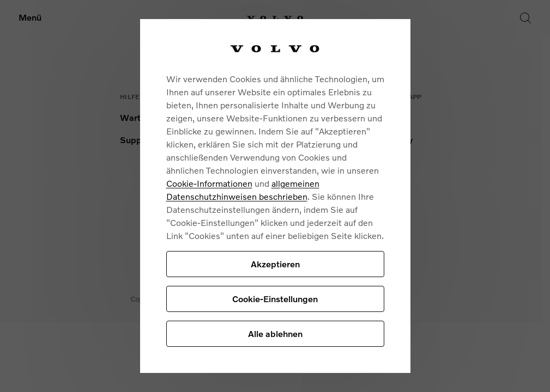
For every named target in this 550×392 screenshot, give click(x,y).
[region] (275, 196)
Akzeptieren (275, 264)
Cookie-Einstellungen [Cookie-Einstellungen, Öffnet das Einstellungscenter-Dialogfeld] (275, 299)
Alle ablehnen (275, 333)
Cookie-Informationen (209, 183)
